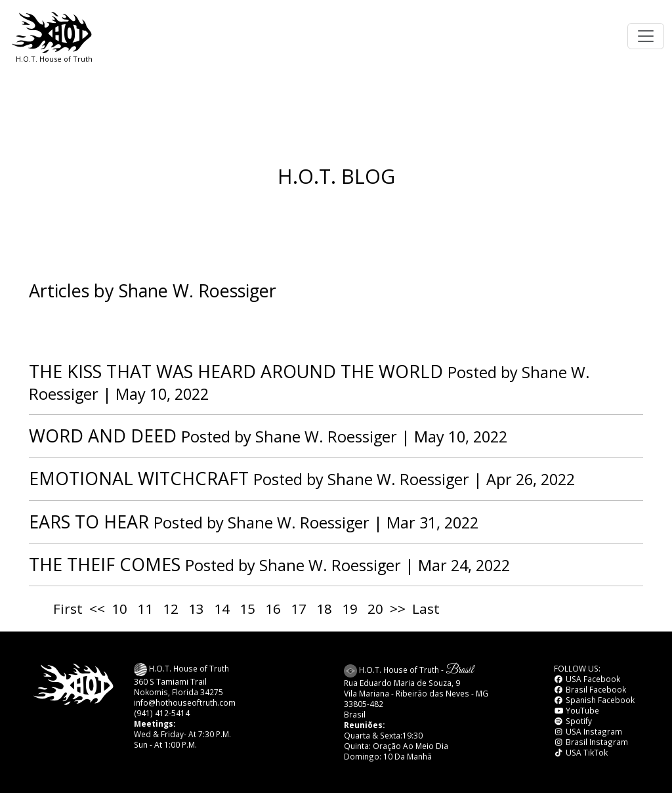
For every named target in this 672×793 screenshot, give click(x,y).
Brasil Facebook (590, 689)
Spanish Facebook (594, 700)
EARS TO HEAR (89, 522)
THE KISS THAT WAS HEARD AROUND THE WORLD (236, 371)
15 (247, 609)
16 (273, 609)
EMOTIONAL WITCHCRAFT (139, 478)
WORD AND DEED (103, 436)
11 (145, 609)
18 (324, 609)
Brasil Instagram (591, 742)
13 (196, 609)
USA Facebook (587, 679)
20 (375, 609)
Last (426, 609)
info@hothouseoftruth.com (185, 702)
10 (119, 609)
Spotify (573, 721)
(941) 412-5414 (162, 713)
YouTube (577, 710)
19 (350, 609)
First (68, 609)
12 (171, 609)
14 (222, 609)
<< (97, 609)
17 (299, 609)
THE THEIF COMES (105, 564)
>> (398, 609)
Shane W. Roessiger (326, 437)
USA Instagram (588, 731)
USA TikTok (581, 752)
